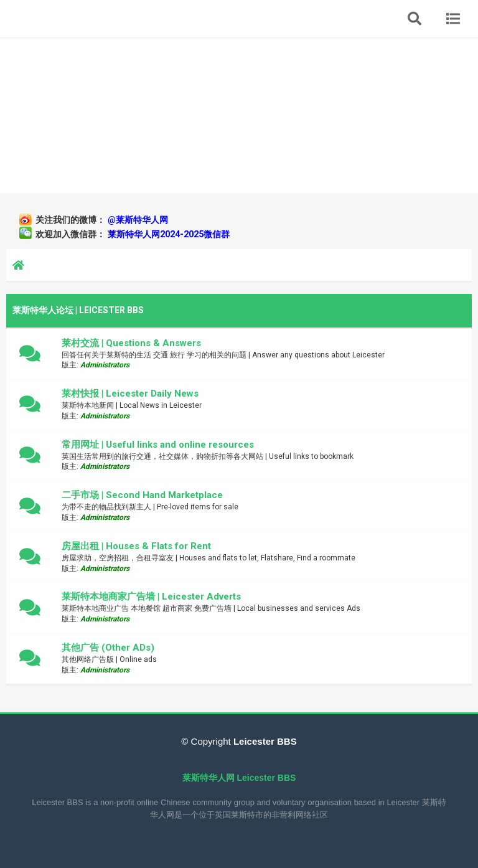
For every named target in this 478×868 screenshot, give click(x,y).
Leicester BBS (264, 741)
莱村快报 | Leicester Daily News (130, 394)
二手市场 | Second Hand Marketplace (142, 495)
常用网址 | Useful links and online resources (158, 445)
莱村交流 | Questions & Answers (131, 343)
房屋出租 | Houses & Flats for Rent (136, 546)
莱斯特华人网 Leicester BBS (239, 778)
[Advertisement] (239, 115)
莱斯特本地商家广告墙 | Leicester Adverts (151, 597)
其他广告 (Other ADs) (108, 648)
